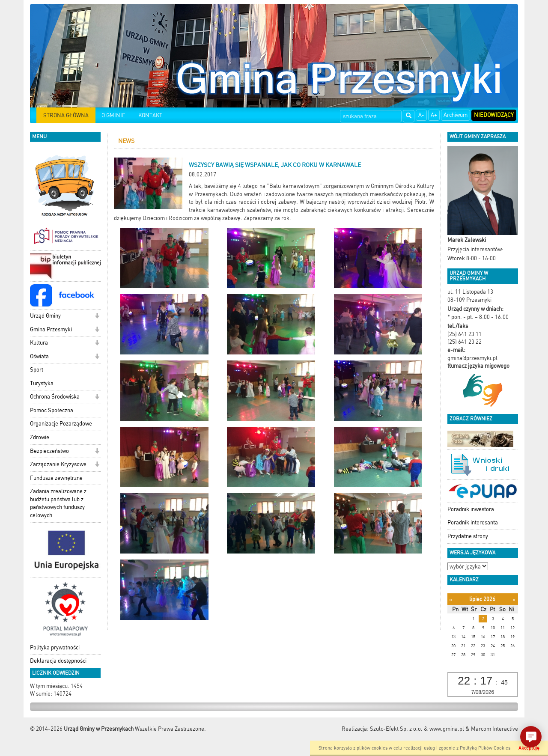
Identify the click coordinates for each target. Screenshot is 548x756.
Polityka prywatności (55, 647)
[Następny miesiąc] (514, 600)
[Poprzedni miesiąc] (451, 600)
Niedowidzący (494, 115)
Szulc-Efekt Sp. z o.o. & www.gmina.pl (417, 729)
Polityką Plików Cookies (485, 748)
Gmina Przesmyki (51, 329)
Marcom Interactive (494, 729)
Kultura (39, 343)
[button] (97, 317)
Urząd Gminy (45, 316)
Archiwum (456, 115)
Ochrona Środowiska (55, 397)
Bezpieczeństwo (49, 451)
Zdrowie (40, 437)
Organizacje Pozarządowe (61, 424)
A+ (434, 115)
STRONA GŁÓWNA (66, 115)
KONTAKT (150, 115)
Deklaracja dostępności (58, 661)
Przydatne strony (468, 536)
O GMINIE (113, 115)
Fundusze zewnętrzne (56, 478)
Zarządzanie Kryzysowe (58, 464)
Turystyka (42, 383)
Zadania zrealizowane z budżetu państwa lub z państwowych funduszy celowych (58, 503)
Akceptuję (529, 748)
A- (421, 115)
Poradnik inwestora (471, 509)
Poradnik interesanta (473, 522)
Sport (37, 370)
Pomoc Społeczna (52, 410)
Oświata (39, 356)
